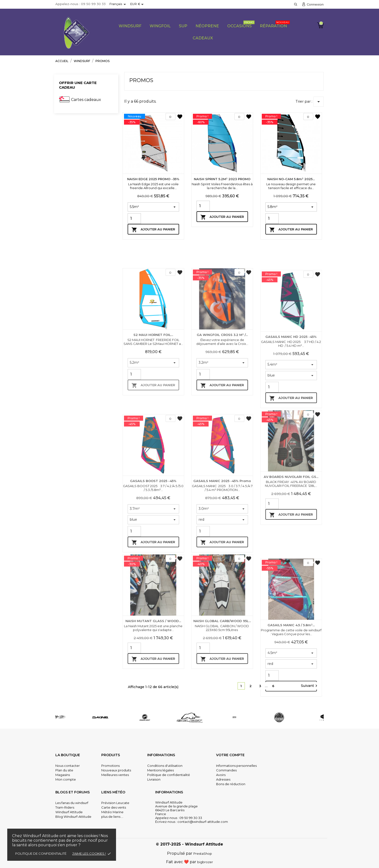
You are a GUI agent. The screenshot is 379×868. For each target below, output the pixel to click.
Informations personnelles (236, 766)
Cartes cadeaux (86, 100)
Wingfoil (160, 26)
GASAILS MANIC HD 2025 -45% (291, 445)
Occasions (241, 24)
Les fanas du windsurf (72, 803)
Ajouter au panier (153, 230)
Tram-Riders (65, 807)
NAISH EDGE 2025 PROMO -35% (153, 179)
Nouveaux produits (116, 770)
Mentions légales (160, 770)
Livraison (154, 779)
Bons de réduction (231, 784)
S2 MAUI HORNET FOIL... (153, 434)
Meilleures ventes (115, 775)
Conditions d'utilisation (165, 766)
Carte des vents (114, 807)
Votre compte (230, 755)
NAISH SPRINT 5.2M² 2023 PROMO (222, 179)
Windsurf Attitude (69, 812)
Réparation (275, 24)
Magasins (63, 775)
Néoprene (207, 26)
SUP (183, 26)
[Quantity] (134, 219)
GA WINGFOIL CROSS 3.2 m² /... (222, 434)
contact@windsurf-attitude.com (203, 822)
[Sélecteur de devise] (138, 4)
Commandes (226, 770)
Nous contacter (68, 766)
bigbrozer (205, 862)
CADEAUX (203, 38)
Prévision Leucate (115, 803)
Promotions (110, 766)
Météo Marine (112, 812)
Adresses (223, 779)
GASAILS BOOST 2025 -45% (153, 589)
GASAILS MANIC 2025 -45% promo (222, 589)
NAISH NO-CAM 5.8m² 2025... (291, 179)
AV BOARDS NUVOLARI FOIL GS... (291, 567)
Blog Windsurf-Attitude (73, 817)
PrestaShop (203, 854)
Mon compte (66, 779)
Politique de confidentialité (41, 854)
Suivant (310, 686)
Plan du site (64, 770)
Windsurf (130, 26)
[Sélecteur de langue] (118, 4)
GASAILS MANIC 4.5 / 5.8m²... (291, 733)
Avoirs (221, 775)
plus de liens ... (112, 817)
